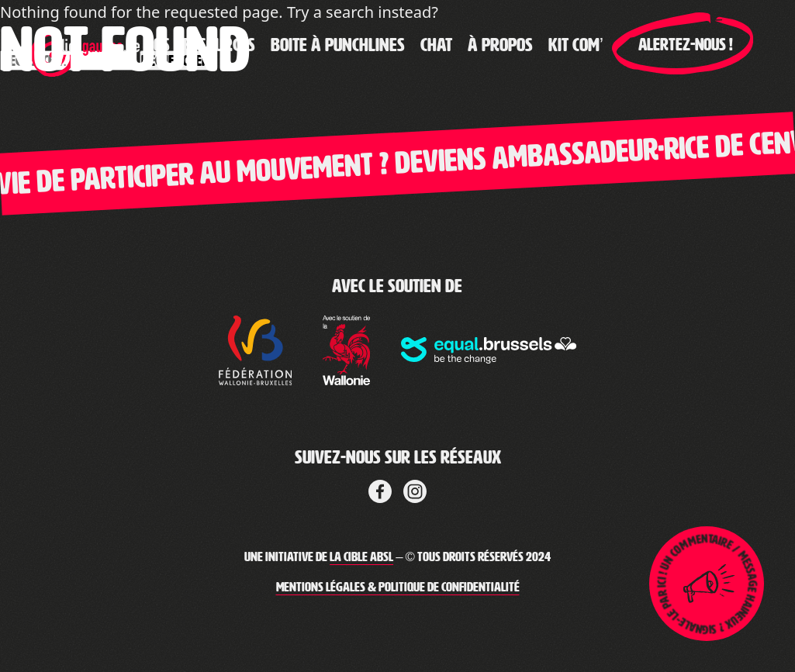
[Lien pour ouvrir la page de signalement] (707, 584)
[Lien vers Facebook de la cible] (380, 489)
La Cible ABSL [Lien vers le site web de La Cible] (361, 557)
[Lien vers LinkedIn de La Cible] (415, 489)
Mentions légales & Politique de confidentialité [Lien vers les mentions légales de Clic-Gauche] (398, 587)
